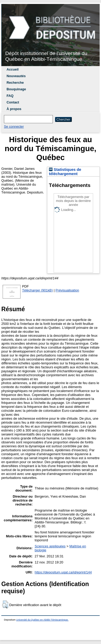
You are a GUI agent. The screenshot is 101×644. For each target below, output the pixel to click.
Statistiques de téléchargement (65, 172)
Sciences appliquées (50, 546)
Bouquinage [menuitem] (16, 89)
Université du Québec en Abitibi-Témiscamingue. (42, 620)
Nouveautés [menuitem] (16, 76)
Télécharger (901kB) (37, 290)
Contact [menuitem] (13, 102)
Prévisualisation (67, 290)
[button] (5, 605)
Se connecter (14, 127)
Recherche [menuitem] (15, 83)
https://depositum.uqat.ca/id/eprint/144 (63, 572)
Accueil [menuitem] (13, 69)
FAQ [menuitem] (10, 96)
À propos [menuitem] (14, 109)
